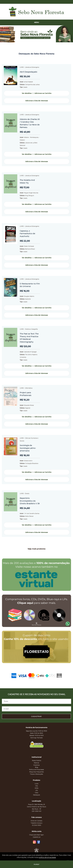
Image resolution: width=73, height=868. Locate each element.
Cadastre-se (37, 837)
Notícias (36, 763)
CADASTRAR (36, 716)
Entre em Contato (36, 821)
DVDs (37, 788)
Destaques (37, 795)
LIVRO (22, 67)
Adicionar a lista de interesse (37, 101)
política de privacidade (47, 857)
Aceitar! (36, 864)
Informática (29, 388)
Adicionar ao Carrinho (43, 93)
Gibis (37, 793)
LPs (37, 790)
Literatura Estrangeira (32, 67)
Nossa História (37, 761)
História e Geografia (31, 329)
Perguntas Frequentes (37, 772)
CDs (37, 786)
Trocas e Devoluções (36, 774)
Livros (36, 784)
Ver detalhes (27, 93)
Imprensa (36, 765)
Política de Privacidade (36, 770)
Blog (37, 767)
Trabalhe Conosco (36, 823)
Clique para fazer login (36, 835)
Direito (27, 494)
